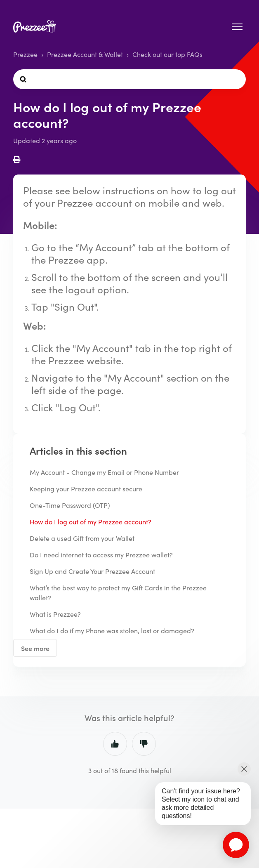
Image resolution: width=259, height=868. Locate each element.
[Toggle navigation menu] (237, 27)
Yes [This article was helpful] (115, 744)
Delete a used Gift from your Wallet (82, 538)
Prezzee (25, 54)
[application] (236, 845)
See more (35, 648)
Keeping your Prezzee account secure (86, 489)
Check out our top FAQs (167, 54)
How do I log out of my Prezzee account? (91, 522)
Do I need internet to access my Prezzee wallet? (101, 555)
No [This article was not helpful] (144, 744)
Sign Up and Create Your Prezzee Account (92, 571)
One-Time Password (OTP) (70, 505)
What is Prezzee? (55, 614)
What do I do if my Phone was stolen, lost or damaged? (112, 631)
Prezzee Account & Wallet (85, 54)
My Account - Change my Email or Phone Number (104, 472)
